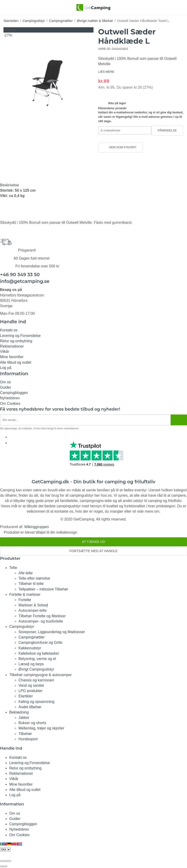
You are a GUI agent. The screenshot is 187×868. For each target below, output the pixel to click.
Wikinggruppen (37, 527)
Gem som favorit (120, 147)
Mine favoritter (12, 357)
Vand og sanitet (31, 685)
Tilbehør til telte (31, 584)
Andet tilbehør (30, 707)
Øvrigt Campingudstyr (36, 669)
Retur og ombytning (16, 341)
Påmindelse (167, 130)
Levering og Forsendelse (20, 336)
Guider (6, 387)
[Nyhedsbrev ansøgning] (85, 420)
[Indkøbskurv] (181, 7)
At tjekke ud (93, 542)
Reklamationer (12, 346)
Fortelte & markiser (25, 594)
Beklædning (19, 712)
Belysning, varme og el (37, 659)
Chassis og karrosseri (36, 680)
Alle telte (26, 573)
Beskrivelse (9, 185)
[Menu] (6, 7)
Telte (13, 568)
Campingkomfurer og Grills (40, 643)
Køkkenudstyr (30, 648)
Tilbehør (25, 734)
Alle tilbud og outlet (16, 362)
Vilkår (5, 352)
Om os (5, 382)
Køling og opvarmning (36, 702)
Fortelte (25, 600)
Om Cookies (10, 404)
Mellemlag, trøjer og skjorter (41, 728)
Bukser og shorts (32, 723)
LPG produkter (30, 691)
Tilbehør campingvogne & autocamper (41, 675)
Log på (6, 368)
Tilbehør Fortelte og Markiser (42, 616)
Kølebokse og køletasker (39, 653)
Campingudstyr (22, 627)
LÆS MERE (106, 72)
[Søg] (14, 10)
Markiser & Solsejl (33, 605)
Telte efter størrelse (34, 578)
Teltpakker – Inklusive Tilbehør (43, 589)
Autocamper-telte (33, 610)
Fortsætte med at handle (94, 551)
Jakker (24, 718)
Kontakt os (9, 330)
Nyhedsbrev (10, 398)
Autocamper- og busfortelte (41, 621)
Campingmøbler (32, 637)
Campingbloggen (14, 393)
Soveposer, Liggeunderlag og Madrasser (52, 632)
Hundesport (28, 739)
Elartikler (26, 696)
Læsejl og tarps (31, 664)
